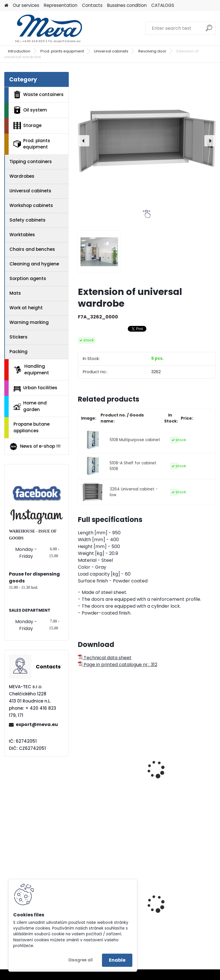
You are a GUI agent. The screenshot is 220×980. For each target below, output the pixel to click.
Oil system (30, 110)
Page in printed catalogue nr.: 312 (118, 665)
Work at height (26, 308)
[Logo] (44, 28)
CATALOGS (163, 5)
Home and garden (30, 406)
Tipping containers (31, 162)
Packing (18, 352)
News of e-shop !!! (35, 447)
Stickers (18, 337)
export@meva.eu (37, 724)
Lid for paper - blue (174, 916)
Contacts (92, 5)
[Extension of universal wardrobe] (147, 141)
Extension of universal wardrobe (177, 774)
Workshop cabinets (31, 205)
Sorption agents (28, 278)
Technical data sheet (105, 658)
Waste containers (39, 95)
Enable (117, 960)
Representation (61, 5)
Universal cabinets (111, 51)
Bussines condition (127, 5)
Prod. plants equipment (62, 51)
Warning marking (29, 322)
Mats (15, 293)
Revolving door (152, 51)
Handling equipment (31, 369)
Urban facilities (35, 388)
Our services (26, 5)
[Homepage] (6, 6)
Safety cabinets (27, 220)
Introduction (19, 51)
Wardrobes (22, 176)
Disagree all (81, 960)
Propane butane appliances (32, 427)
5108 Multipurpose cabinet (135, 440)
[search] (209, 30)
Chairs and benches (32, 249)
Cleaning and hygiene (34, 264)
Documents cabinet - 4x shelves (109, 758)
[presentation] (84, 141)
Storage (27, 126)
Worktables (22, 235)
